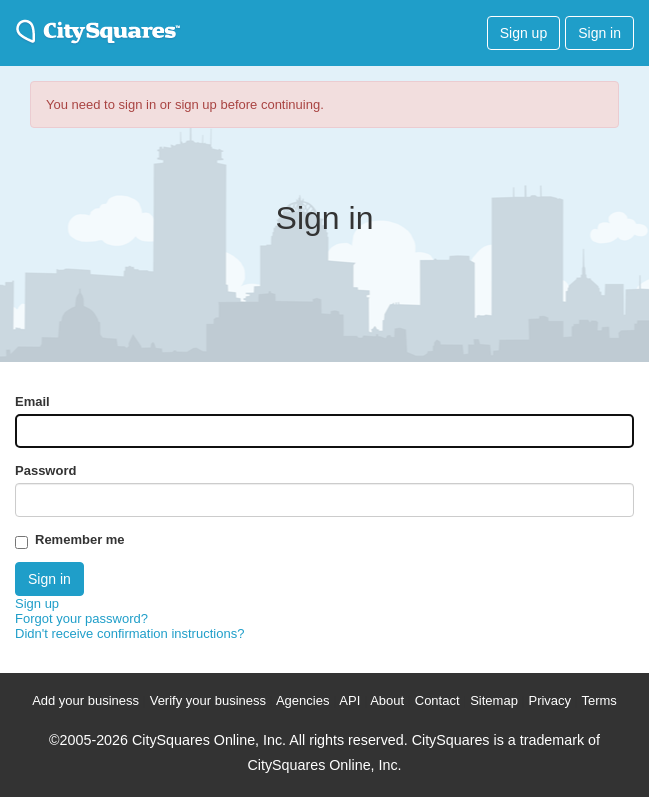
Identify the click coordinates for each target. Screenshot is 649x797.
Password (45, 470)
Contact (437, 700)
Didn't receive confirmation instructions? (129, 633)
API (349, 700)
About (387, 700)
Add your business (85, 700)
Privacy (549, 700)
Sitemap (494, 700)
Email (32, 401)
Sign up (523, 33)
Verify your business (208, 700)
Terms (598, 700)
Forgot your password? (81, 618)
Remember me (80, 539)
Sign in (599, 33)
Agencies (302, 700)
